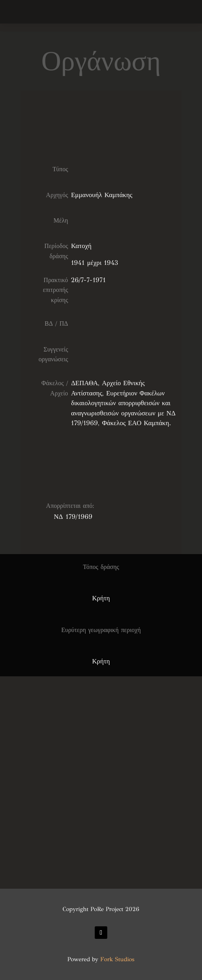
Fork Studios (117, 959)
